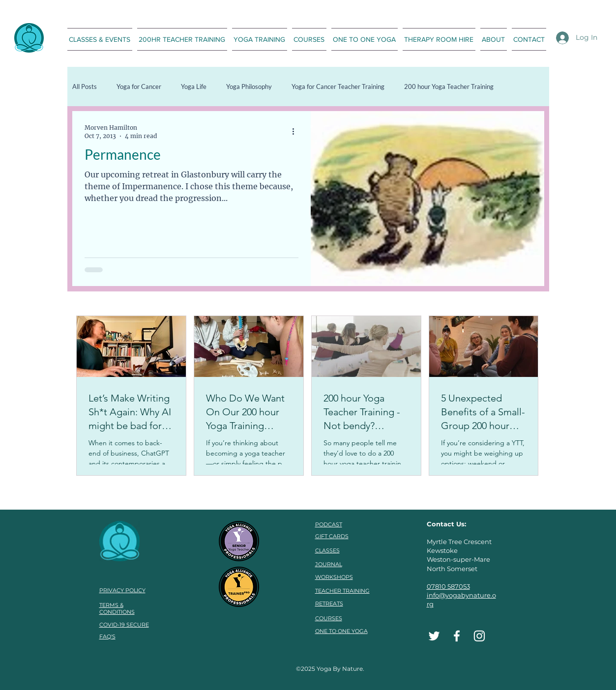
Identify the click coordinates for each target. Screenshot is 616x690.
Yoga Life (194, 86)
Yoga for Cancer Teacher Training (338, 86)
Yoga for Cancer (139, 86)
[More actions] (297, 131)
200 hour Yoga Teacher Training (449, 86)
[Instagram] (479, 636)
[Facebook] (457, 636)
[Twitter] (434, 636)
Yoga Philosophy (249, 86)
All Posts (85, 86)
